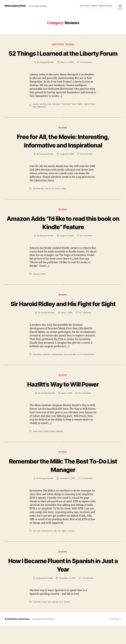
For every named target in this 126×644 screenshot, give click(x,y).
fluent (44, 620)
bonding (43, 113)
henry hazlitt (44, 449)
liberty (81, 113)
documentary (38, 197)
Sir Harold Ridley (88, 372)
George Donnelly (47, 71)
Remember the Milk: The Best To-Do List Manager (63, 483)
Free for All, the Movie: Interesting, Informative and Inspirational (63, 150)
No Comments (87, 163)
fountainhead (58, 372)
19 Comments (86, 71)
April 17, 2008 (67, 330)
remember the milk (49, 549)
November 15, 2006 (67, 597)
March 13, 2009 (67, 71)
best (35, 549)
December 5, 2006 (68, 497)
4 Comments (88, 497)
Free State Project (70, 113)
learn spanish (53, 620)
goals (35, 449)
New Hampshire (46, 115)
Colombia (37, 620)
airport (36, 113)
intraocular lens (70, 372)
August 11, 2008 (67, 245)
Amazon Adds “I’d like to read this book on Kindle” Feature (63, 231)
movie (57, 197)
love (62, 620)
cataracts (47, 372)
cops (49, 113)
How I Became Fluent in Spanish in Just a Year (63, 583)
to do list (72, 549)
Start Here (85, 6)
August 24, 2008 (67, 163)
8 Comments (88, 597)
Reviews (70, 44)
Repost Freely (105, 6)
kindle (43, 283)
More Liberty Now (16, 6)
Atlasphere (37, 372)
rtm (60, 549)
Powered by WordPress (44, 637)
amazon (36, 283)
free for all (49, 197)
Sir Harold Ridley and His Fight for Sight (63, 317)
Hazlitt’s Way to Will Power (63, 402)
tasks (65, 549)
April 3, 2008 (67, 411)
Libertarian (58, 44)
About (94, 6)
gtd (39, 549)
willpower (60, 449)
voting (64, 197)
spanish (68, 620)
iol (79, 372)
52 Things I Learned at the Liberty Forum (63, 58)
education (57, 113)
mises (52, 449)
